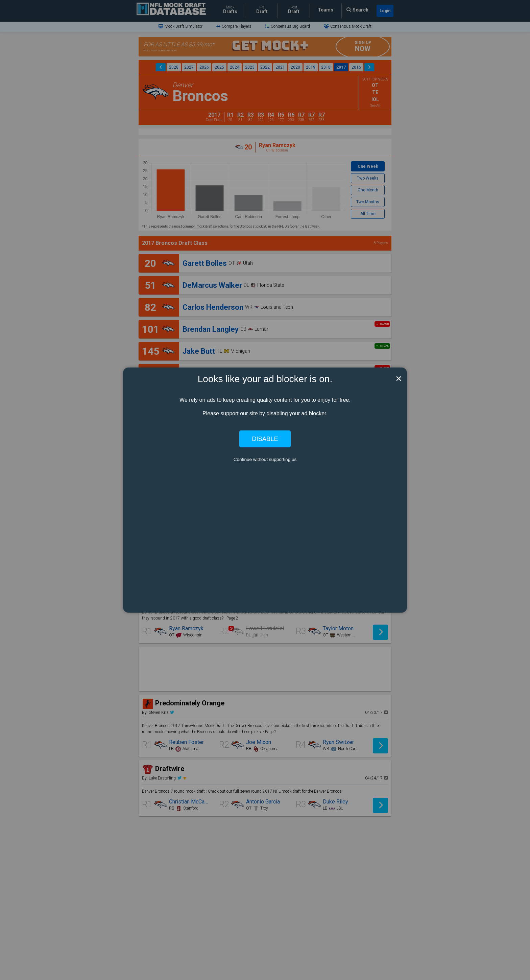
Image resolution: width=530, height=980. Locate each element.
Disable (265, 439)
